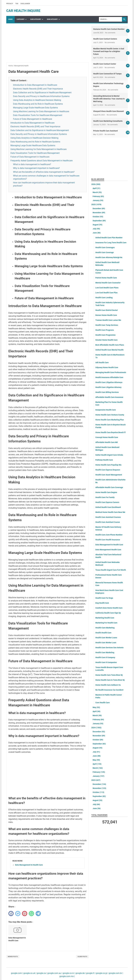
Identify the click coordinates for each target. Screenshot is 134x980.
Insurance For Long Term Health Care (111, 243)
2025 (96, 204)
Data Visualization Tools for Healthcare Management (38, 115)
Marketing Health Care (105, 618)
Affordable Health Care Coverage (109, 487)
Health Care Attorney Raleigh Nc (109, 257)
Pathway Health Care (104, 460)
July (96, 229)
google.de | (80, 973)
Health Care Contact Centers (105, 39)
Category (21, 19)
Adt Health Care (102, 362)
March (97, 192)
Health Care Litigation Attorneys (109, 382)
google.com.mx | (67, 976)
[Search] (110, 19)
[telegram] (38, 914)
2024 (96, 728)
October (98, 217)
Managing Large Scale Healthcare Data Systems (35, 108)
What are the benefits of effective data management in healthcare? (44, 172)
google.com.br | (116, 973)
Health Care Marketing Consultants (108, 121)
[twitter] (18, 914)
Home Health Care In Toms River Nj (110, 680)
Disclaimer (25, 4)
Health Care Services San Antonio (109, 648)
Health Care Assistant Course (108, 522)
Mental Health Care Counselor (108, 283)
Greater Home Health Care (106, 340)
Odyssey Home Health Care (107, 367)
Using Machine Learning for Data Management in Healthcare (41, 111)
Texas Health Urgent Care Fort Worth (111, 570)
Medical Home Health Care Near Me (110, 512)
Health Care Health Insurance (108, 540)
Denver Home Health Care (106, 315)
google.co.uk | (30, 973)
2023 (96, 780)
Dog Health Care (102, 603)
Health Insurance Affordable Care (109, 377)
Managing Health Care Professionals (111, 372)
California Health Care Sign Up (108, 613)
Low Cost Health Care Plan (106, 293)
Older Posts (82, 957)
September (99, 221)
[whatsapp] (31, 914)
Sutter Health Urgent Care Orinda (109, 455)
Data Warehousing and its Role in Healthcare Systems (38, 104)
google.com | (17, 973)
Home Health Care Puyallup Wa (108, 465)
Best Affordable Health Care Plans (110, 345)
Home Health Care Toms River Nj (109, 675)
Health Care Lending (104, 298)
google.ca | (42, 973)
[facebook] (11, 914)
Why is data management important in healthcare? (36, 168)
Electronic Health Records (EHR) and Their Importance (38, 89)
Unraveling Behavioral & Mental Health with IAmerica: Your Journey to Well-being (109, 99)
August (97, 225)
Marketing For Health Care (106, 623)
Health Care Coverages (105, 247)
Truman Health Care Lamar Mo (108, 320)
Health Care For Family (105, 497)
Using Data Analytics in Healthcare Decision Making (37, 100)
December (99, 208)
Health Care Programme (105, 335)
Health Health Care (103, 633)
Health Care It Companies (106, 662)
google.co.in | (69, 973)
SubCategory (36, 19)
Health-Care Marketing (105, 628)
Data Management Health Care (108, 550)
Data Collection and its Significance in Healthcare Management (42, 93)
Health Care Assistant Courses (108, 517)
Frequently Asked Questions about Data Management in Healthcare (41, 161)
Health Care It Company (105, 657)
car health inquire (23, 11)
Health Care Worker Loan (106, 643)
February (98, 196)
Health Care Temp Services (107, 325)
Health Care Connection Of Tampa (107, 74)
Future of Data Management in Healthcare (33, 119)
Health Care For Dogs (104, 598)
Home (10, 19)
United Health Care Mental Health (109, 350)
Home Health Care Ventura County (110, 415)
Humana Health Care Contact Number (109, 29)
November (99, 213)
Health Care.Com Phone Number (109, 535)
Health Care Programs (105, 330)
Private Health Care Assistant (105, 131)
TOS (17, 4)
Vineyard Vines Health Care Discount (108, 111)
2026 (96, 184)
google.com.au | (55, 973)
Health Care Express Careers (107, 502)
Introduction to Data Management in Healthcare (35, 85)
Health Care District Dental (107, 310)
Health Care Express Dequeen (108, 470)
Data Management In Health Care (29, 865)
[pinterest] (25, 914)
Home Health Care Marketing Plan (110, 420)
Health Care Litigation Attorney (108, 387)
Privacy (10, 4)
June (97, 233)
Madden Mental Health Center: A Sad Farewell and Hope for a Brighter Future (109, 51)
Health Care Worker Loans (106, 638)
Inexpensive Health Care (106, 410)
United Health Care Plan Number (109, 238)
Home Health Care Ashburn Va (108, 685)
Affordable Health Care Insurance (109, 397)
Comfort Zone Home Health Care (109, 608)
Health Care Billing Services (107, 392)
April (97, 188)
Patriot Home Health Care (106, 278)
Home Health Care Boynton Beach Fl (111, 432)
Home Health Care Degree (106, 492)
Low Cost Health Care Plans (107, 288)
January (98, 200)
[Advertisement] (48, 44)
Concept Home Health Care (107, 437)
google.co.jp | (102, 973)
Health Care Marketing (105, 652)
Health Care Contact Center (105, 64)
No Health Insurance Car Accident (109, 690)
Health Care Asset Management (109, 475)
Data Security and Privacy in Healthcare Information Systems (41, 96)
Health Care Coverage (105, 252)
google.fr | (90, 973)
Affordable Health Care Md (107, 442)
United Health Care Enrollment (108, 507)
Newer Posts (13, 957)
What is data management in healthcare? (32, 164)
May (96, 707)
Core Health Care (103, 703)
